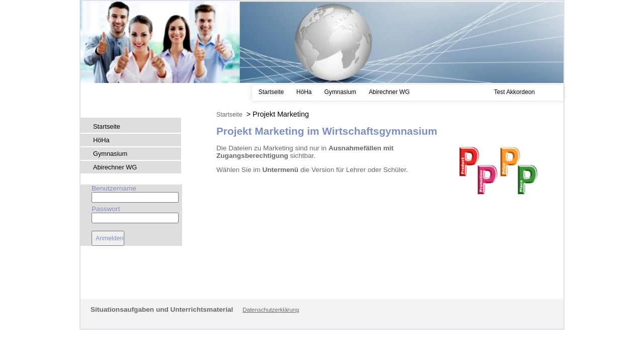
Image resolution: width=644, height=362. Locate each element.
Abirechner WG (389, 92)
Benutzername (114, 188)
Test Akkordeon (514, 92)
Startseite (271, 92)
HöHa (304, 92)
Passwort (106, 209)
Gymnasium (340, 92)
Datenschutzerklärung (271, 310)
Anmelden (109, 238)
